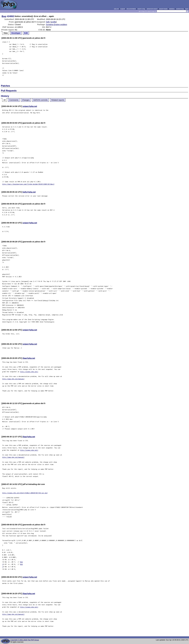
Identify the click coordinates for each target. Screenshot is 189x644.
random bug (180, 9)
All (4, 100)
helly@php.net (29, 192)
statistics (172, 9)
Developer (16, 33)
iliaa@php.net (29, 358)
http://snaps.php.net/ (29, 372)
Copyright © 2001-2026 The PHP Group (25, 640)
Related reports (58, 100)
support (123, 9)
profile (54, 22)
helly (48, 22)
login (187, 9)
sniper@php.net (30, 106)
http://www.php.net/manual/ (13, 379)
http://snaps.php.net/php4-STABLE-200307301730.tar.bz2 (25, 493)
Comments (14, 100)
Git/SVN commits (40, 100)
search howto (163, 9)
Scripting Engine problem (57, 25)
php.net (116, 9)
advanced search (152, 9)
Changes (26, 100)
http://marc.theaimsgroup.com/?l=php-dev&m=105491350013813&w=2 (28, 184)
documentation (131, 9)
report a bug (141, 9)
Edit (26, 33)
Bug (4, 16)
